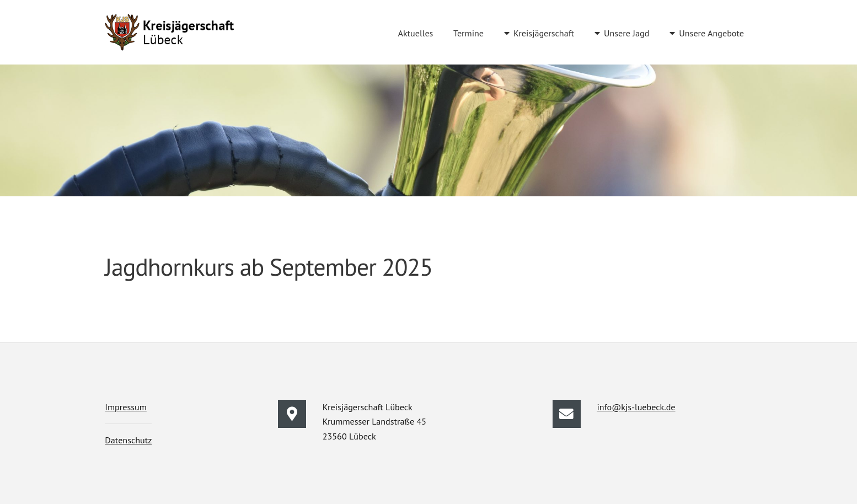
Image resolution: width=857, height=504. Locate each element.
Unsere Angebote (711, 33)
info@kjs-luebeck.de (636, 407)
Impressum (126, 407)
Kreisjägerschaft (544, 33)
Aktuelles (415, 33)
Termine (468, 33)
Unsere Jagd (626, 33)
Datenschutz (128, 440)
